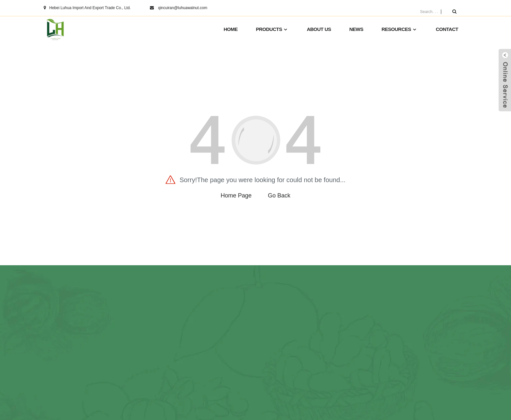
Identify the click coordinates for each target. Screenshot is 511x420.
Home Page (236, 196)
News (356, 29)
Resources (400, 29)
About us (319, 29)
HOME (231, 29)
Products (272, 29)
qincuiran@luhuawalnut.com (183, 8)
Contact (447, 29)
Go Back (279, 196)
